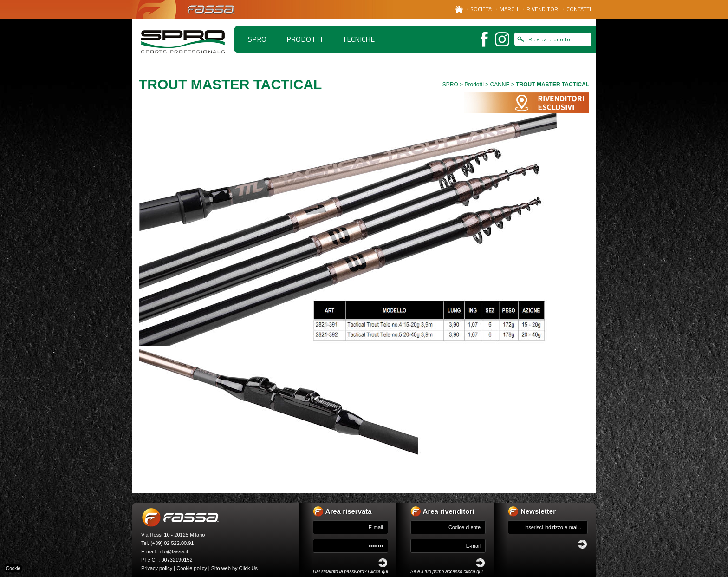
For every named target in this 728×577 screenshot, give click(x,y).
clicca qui (473, 572)
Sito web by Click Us (234, 568)
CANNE (500, 85)
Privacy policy (157, 568)
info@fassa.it (173, 551)
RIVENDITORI (543, 9)
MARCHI (510, 9)
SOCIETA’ (481, 9)
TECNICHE (358, 39)
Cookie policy (192, 568)
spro (257, 39)
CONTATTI (579, 9)
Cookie (13, 568)
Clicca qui (378, 572)
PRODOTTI (304, 39)
